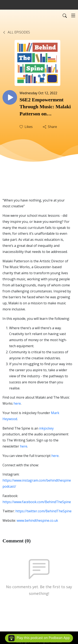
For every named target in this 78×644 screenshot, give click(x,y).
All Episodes (16, 32)
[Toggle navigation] (73, 15)
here (55, 456)
